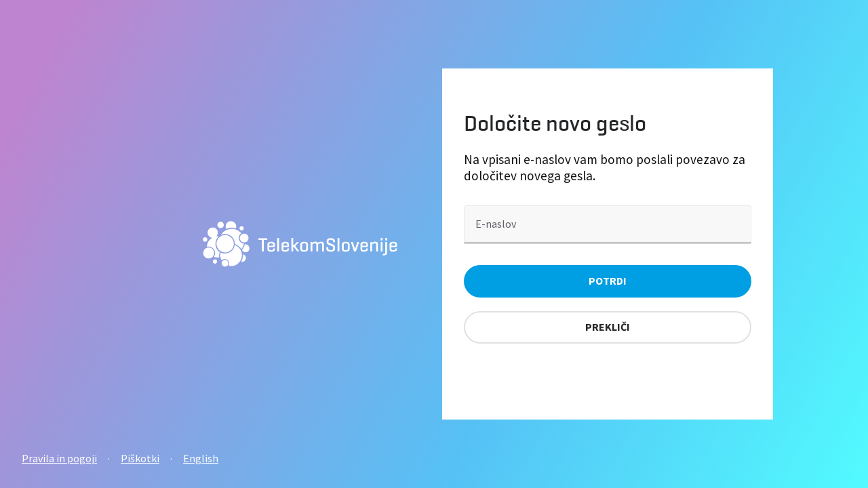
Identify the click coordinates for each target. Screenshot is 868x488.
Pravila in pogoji (59, 458)
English (201, 458)
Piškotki (140, 458)
